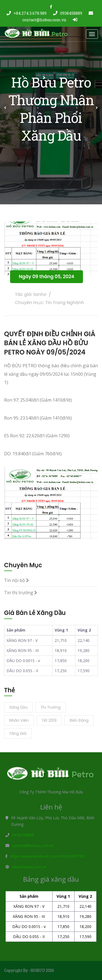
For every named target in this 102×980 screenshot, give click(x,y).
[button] (5, 108)
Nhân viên (19, 720)
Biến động (79, 720)
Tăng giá (18, 733)
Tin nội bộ (16, 580)
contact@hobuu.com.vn (33, 846)
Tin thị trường (21, 593)
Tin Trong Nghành (65, 303)
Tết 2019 (49, 720)
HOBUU (38, 970)
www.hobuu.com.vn (29, 867)
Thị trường (51, 707)
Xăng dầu (18, 707)
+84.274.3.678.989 (27, 13)
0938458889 (68, 13)
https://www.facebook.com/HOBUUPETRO (48, 856)
